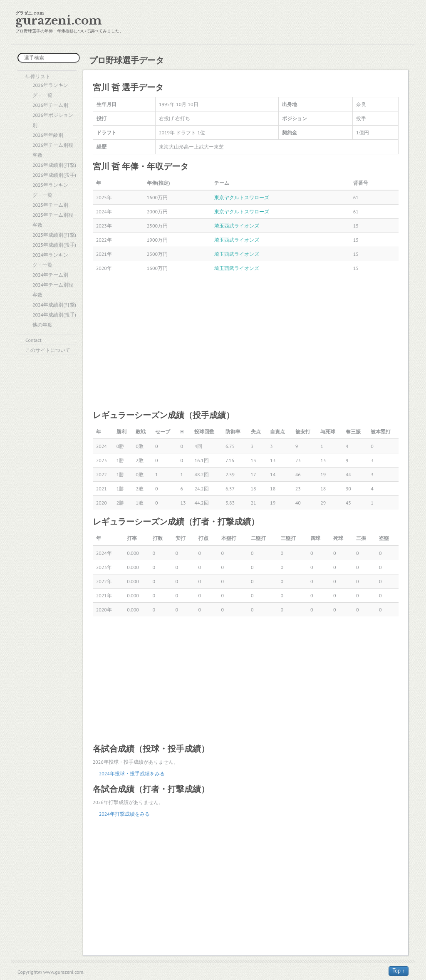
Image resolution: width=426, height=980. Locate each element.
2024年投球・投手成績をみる (132, 773)
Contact (33, 340)
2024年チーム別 (50, 275)
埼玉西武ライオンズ (237, 226)
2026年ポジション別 (53, 120)
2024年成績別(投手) (54, 315)
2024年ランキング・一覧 (50, 260)
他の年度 (42, 325)
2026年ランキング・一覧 (50, 90)
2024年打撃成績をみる (124, 814)
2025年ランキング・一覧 (50, 190)
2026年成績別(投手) (54, 175)
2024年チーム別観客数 (53, 290)
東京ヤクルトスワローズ (242, 197)
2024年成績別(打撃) (54, 305)
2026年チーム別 (50, 105)
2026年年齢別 (48, 135)
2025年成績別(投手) (54, 245)
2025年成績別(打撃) (54, 235)
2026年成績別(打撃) (54, 165)
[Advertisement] (246, 342)
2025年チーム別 (50, 205)
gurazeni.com (59, 21)
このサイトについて (48, 350)
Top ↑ (399, 971)
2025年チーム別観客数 (53, 220)
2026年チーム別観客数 (53, 150)
